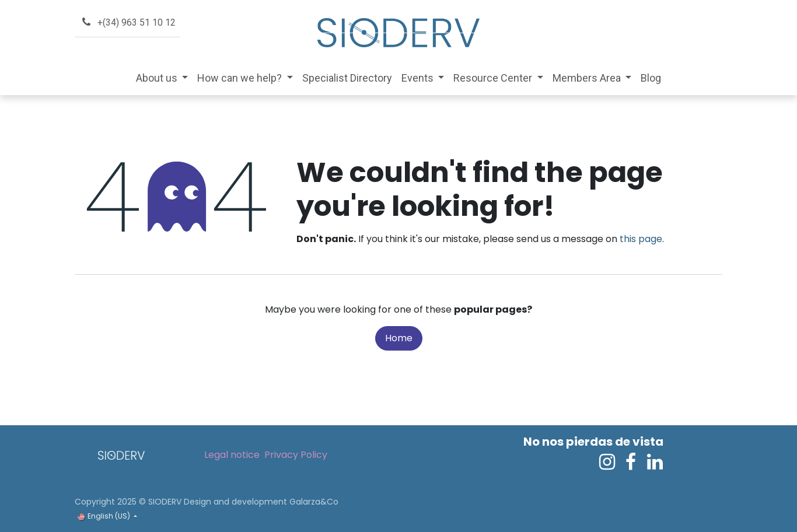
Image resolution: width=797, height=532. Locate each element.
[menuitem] (162, 78)
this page (641, 239)
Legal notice (232, 455)
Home (399, 338)
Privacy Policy (296, 455)
